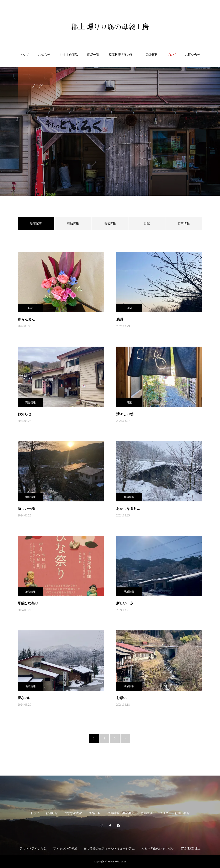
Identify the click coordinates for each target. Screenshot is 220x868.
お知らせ (44, 55)
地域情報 (110, 224)
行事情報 (184, 224)
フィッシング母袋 (65, 849)
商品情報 (73, 224)
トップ (24, 55)
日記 (147, 224)
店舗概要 (151, 55)
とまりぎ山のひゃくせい (158, 849)
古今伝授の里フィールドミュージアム (109, 849)
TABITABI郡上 (190, 849)
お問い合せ (193, 55)
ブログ (171, 55)
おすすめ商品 (69, 55)
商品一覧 (93, 55)
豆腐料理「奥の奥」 (122, 55)
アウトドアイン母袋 (33, 849)
